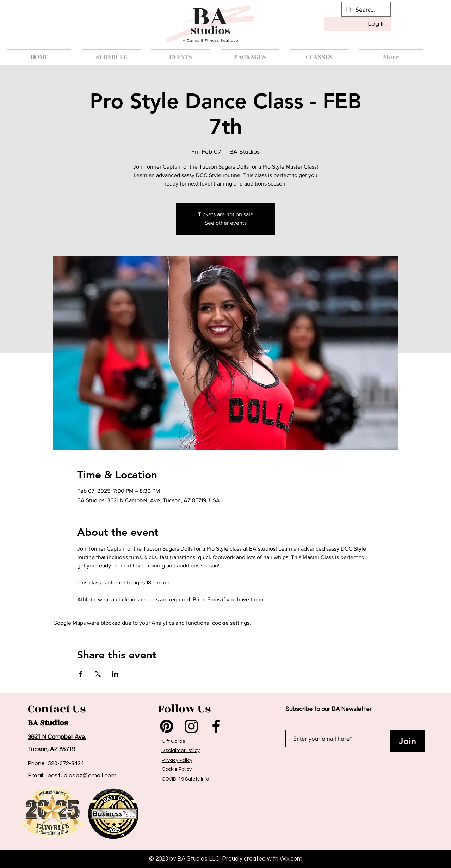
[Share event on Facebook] (81, 674)
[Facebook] (216, 726)
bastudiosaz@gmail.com (82, 776)
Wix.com (291, 859)
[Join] (407, 741)
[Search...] (366, 10)
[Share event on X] (98, 674)
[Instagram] (191, 726)
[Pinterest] (167, 726)
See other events (226, 223)
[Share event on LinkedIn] (115, 674)
